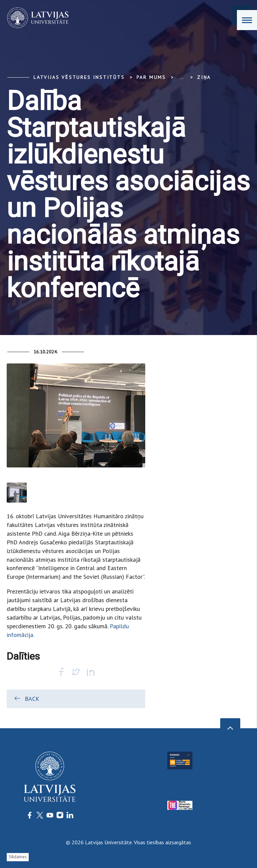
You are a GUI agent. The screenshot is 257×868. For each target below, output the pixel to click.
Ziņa (204, 77)
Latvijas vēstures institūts (79, 77)
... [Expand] (182, 77)
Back (26, 698)
